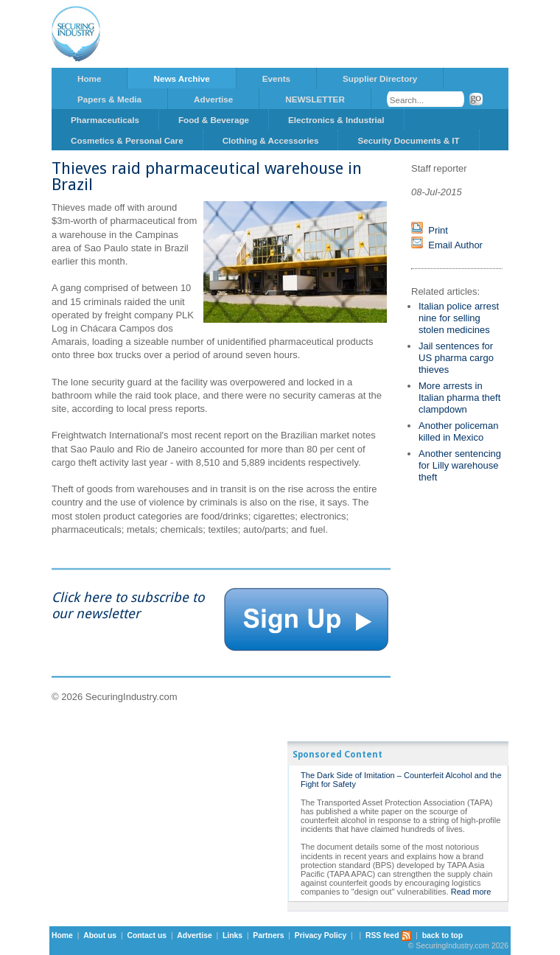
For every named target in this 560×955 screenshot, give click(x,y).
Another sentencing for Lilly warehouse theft (460, 465)
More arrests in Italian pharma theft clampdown (459, 398)
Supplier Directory (380, 78)
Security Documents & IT (408, 140)
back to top (442, 935)
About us (100, 935)
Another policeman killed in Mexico (458, 431)
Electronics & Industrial (336, 120)
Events (276, 78)
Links (232, 935)
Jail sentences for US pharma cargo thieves (456, 358)
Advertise (213, 99)
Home (89, 78)
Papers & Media (109, 99)
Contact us (147, 935)
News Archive (181, 78)
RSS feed (389, 935)
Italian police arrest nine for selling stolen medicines (459, 318)
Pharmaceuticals (105, 120)
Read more (471, 892)
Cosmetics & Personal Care (127, 140)
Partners (268, 935)
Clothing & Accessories (271, 140)
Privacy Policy (321, 935)
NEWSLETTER (315, 99)
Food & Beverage (214, 120)
